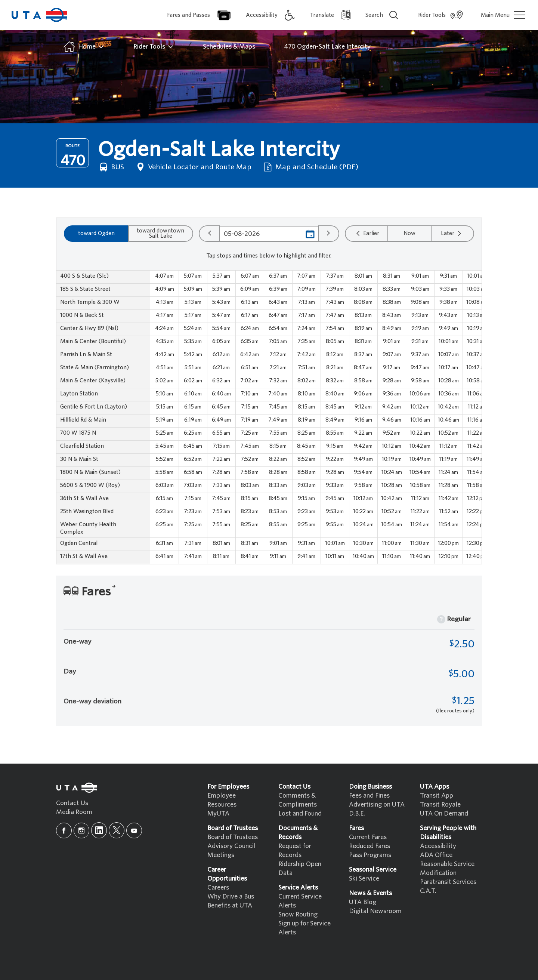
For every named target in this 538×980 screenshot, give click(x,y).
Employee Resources (222, 800)
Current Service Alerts (300, 901)
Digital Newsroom (375, 911)
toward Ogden (96, 233)
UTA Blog (363, 902)
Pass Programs (370, 855)
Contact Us (72, 803)
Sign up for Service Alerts (304, 928)
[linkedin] (99, 830)
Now (409, 233)
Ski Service (364, 879)
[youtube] (134, 830)
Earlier (367, 233)
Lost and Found (300, 813)
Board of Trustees (233, 837)
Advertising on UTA (377, 805)
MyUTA (218, 813)
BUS (111, 167)
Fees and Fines (369, 796)
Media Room (74, 812)
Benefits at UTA (230, 905)
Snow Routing (298, 914)
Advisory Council (231, 846)
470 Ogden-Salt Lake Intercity (327, 47)
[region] (269, 417)
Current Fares (368, 837)
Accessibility (438, 846)
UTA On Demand (444, 813)
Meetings (221, 855)
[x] (117, 830)
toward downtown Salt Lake (160, 233)
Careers (218, 887)
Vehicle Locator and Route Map (193, 167)
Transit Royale (440, 805)
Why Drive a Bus (231, 896)
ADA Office (436, 855)
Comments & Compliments (298, 800)
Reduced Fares (370, 846)
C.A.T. (428, 891)
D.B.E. (357, 813)
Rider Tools (154, 47)
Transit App (437, 796)
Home (83, 47)
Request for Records (295, 850)
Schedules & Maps (229, 47)
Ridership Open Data (300, 868)
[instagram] (81, 830)
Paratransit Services (448, 882)
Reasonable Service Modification (447, 868)
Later (452, 233)
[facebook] (64, 830)
